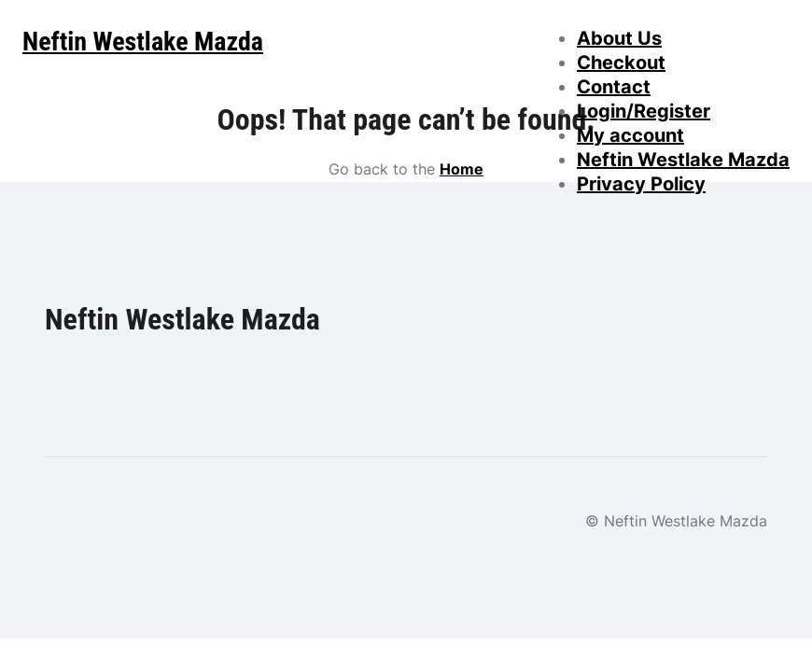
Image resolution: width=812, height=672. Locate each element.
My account (630, 135)
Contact (614, 87)
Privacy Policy (641, 184)
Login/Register (644, 111)
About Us (619, 38)
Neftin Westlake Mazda (683, 160)
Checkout (621, 63)
